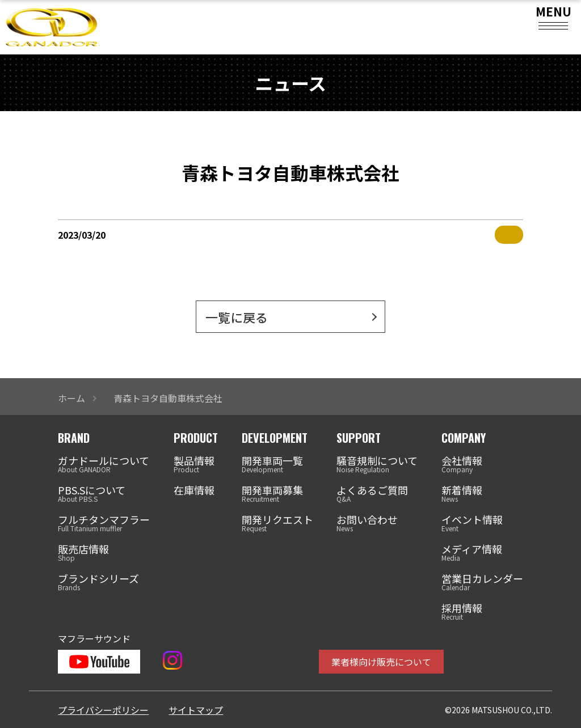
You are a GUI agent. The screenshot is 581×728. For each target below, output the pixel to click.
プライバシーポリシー (103, 710)
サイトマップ (196, 710)
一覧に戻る (237, 317)
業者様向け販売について (381, 662)
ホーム (71, 398)
